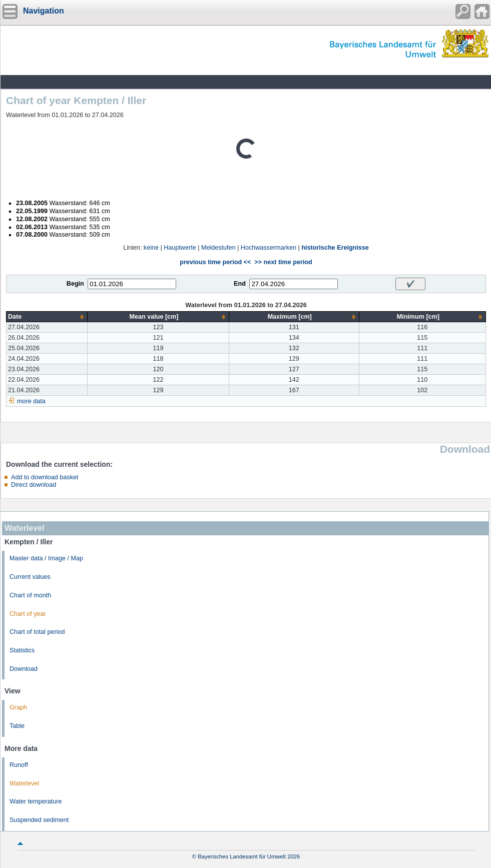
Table (17, 726)
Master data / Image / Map (46, 558)
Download (24, 669)
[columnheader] (47, 317)
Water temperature (36, 801)
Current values (30, 577)
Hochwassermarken (269, 248)
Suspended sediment (39, 820)
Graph (18, 707)
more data (31, 401)
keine (151, 248)
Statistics (22, 650)
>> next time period (283, 262)
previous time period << (215, 262)
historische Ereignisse (335, 248)
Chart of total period (37, 632)
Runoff (19, 765)
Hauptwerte (180, 248)
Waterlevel (24, 783)
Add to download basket (45, 477)
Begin (75, 284)
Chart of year (28, 614)
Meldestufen (218, 248)
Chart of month (30, 595)
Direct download (34, 485)
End (240, 284)
